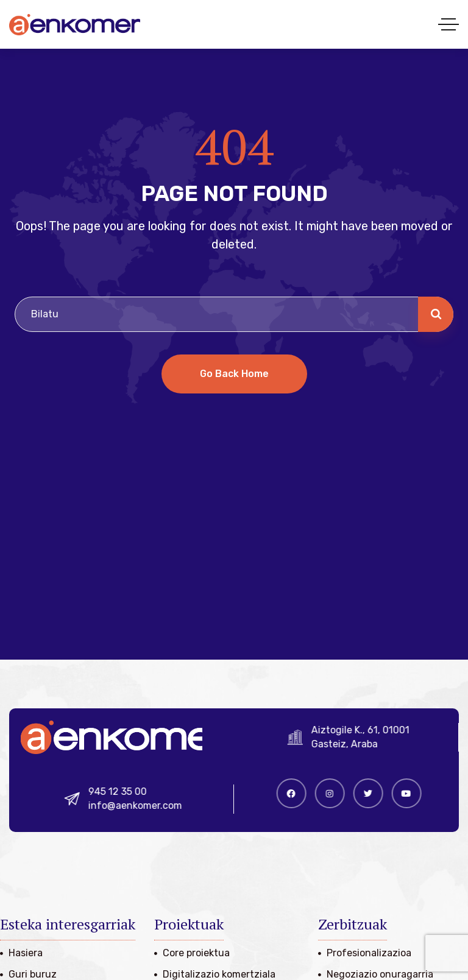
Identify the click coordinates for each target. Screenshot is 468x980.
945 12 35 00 (124, 791)
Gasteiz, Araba (350, 744)
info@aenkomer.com (141, 806)
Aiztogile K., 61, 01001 (366, 730)
